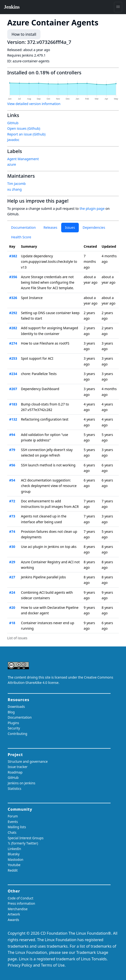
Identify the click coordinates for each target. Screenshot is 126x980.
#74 (12, 531)
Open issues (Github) (24, 128)
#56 (12, 465)
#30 (12, 547)
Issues (70, 227)
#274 (13, 343)
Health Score (21, 237)
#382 (13, 256)
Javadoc (13, 140)
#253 (13, 358)
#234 (13, 374)
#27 (12, 577)
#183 (13, 404)
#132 (13, 419)
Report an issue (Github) (26, 134)
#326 (13, 298)
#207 (13, 389)
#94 (12, 435)
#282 (13, 328)
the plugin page (92, 208)
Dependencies (94, 227)
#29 (12, 562)
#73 (12, 516)
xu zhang (14, 189)
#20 (12, 607)
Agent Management (23, 159)
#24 (12, 592)
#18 (12, 623)
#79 (12, 450)
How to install (24, 34)
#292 (13, 313)
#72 (12, 501)
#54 (12, 480)
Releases (50, 227)
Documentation (23, 227)
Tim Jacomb (17, 184)
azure (12, 164)
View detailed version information (34, 104)
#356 (13, 277)
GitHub (13, 123)
